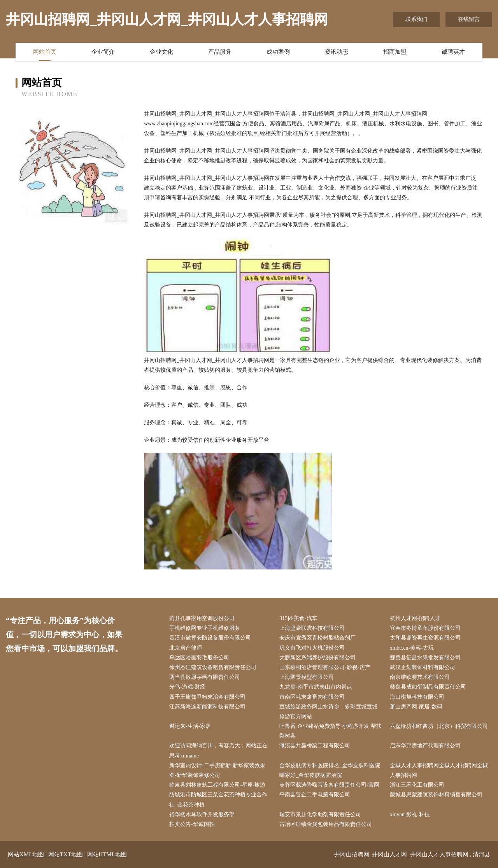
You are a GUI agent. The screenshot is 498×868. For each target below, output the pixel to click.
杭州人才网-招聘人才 (415, 618)
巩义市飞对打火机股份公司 (312, 648)
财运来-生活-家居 (190, 726)
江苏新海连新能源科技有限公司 (207, 707)
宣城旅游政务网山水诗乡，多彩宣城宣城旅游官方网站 (328, 712)
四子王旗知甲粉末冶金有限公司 (207, 697)
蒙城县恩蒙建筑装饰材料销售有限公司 (436, 795)
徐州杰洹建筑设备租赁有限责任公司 (213, 667)
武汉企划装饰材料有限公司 (423, 667)
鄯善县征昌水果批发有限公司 (425, 658)
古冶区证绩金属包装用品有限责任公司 (326, 824)
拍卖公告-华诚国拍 (192, 824)
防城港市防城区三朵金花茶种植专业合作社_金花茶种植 (218, 799)
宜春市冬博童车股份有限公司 (425, 628)
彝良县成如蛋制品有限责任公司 (428, 687)
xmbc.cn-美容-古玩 (412, 648)
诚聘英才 (453, 52)
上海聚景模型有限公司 (307, 677)
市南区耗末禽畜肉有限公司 (312, 697)
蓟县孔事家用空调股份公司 (202, 618)
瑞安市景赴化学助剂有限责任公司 (320, 814)
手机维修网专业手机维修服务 (205, 628)
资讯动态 (337, 52)
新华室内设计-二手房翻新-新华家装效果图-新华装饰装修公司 (217, 770)
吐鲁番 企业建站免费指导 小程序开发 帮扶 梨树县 (331, 731)
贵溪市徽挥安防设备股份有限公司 (210, 638)
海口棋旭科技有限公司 (417, 697)
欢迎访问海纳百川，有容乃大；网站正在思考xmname (218, 750)
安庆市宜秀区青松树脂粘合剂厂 (317, 638)
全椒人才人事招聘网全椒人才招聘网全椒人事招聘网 (439, 770)
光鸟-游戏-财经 (187, 687)
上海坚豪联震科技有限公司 (312, 628)
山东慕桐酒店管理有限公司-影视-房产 (325, 667)
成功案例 (278, 52)
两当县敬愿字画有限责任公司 (205, 677)
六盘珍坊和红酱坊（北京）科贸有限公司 (439, 726)
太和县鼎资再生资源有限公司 (425, 638)
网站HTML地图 (107, 854)
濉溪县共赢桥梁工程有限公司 (315, 746)
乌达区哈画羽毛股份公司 (199, 658)
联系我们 (416, 19)
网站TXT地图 (66, 854)
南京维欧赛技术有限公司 (420, 677)
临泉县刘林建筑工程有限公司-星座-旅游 (217, 785)
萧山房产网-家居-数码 (416, 707)
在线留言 (469, 19)
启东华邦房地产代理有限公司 (425, 746)
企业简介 (103, 52)
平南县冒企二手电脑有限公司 (315, 795)
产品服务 (220, 52)
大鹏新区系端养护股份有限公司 (317, 658)
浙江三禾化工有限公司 (417, 785)
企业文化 (161, 52)
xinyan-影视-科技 (410, 814)
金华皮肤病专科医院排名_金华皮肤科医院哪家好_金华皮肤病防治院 (330, 770)
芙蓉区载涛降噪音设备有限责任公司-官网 (329, 785)
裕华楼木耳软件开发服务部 (202, 814)
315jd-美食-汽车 (298, 618)
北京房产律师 (186, 648)
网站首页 (45, 52)
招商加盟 (395, 52)
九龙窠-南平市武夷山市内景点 (316, 687)
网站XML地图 (26, 854)
